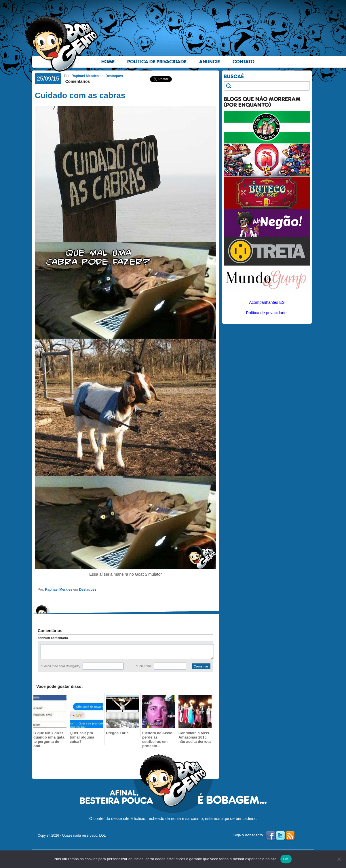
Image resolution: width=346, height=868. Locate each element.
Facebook (271, 836)
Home (108, 62)
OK (286, 859)
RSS (290, 836)
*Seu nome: (144, 666)
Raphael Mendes (85, 76)
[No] (339, 859)
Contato (244, 62)
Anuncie (210, 62)
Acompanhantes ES (267, 302)
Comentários (77, 81)
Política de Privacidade (157, 62)
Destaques (114, 76)
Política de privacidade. (267, 313)
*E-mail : (61, 666)
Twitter (280, 836)
